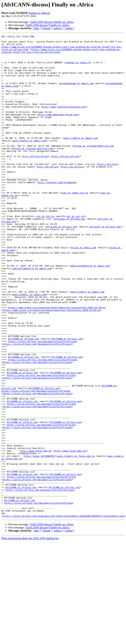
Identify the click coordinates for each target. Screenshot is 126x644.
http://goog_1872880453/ (40, 540)
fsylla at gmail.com (83, 290)
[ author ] (69, 28)
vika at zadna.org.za (74, 225)
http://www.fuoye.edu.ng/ (70, 534)
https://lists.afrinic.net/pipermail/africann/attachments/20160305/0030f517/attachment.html (64, 612)
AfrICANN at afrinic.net (24, 400)
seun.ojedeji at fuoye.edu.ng (76, 540)
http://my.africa (47, 193)
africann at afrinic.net (70, 256)
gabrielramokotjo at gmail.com (90, 312)
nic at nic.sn (45, 253)
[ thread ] (46, 28)
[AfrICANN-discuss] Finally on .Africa (52, 22)
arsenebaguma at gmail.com (76, 93)
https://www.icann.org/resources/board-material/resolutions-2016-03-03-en (57, 362)
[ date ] (37, 28)
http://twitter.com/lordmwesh (57, 212)
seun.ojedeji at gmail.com (81, 159)
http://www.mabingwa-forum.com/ (58, 131)
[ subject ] (58, 28)
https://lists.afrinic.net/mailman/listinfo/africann (43, 403)
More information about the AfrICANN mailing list (30, 635)
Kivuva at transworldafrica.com (93, 168)
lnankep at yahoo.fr (39, 13)
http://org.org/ (108, 190)
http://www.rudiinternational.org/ (64, 121)
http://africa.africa (35, 181)
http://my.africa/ (72, 193)
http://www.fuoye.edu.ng (36, 534)
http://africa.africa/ (66, 181)
